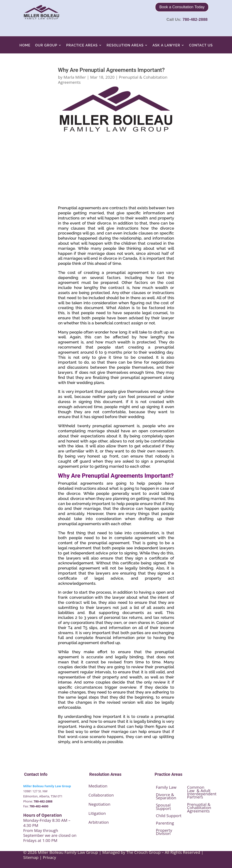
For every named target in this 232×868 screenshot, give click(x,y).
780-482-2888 (195, 19)
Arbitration (99, 822)
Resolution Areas (125, 45)
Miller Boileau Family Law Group (47, 786)
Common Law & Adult (199, 789)
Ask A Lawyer (166, 45)
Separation (166, 798)
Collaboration (101, 795)
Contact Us (201, 45)
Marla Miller (75, 77)
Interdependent (202, 794)
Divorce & (165, 795)
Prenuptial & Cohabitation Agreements (199, 808)
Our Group (46, 45)
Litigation (97, 813)
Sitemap (31, 857)
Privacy (49, 857)
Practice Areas (82, 45)
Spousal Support (163, 807)
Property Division (164, 832)
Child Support (169, 816)
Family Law (166, 787)
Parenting (165, 823)
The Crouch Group (143, 852)
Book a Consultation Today (182, 7)
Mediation (98, 786)
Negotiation (99, 804)
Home (25, 45)
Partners (195, 797)
